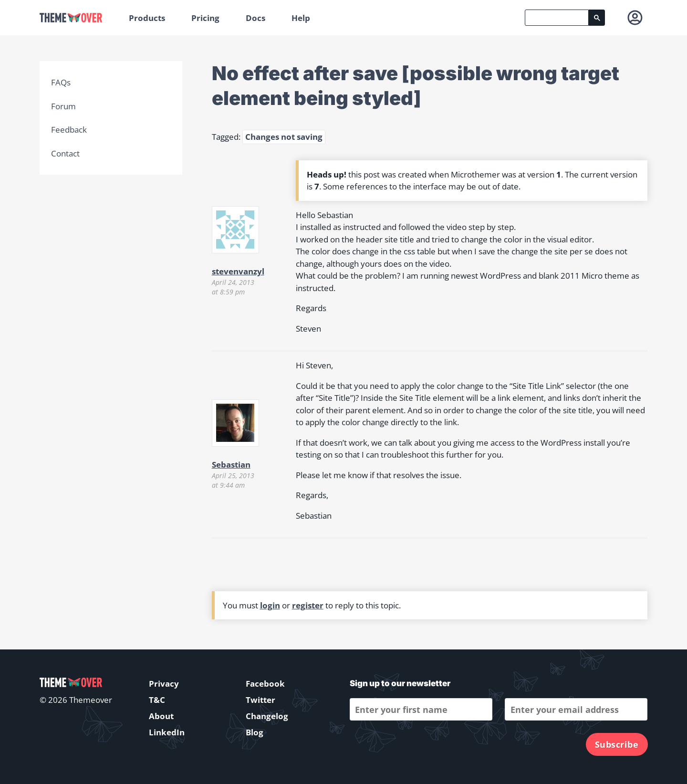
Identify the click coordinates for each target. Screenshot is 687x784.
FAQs (61, 82)
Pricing (205, 18)
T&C (157, 700)
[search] (557, 18)
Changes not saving (284, 137)
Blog (255, 732)
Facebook (265, 684)
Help (301, 18)
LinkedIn (167, 732)
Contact (65, 153)
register (308, 605)
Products (147, 18)
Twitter (260, 700)
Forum (63, 106)
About (161, 716)
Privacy (164, 684)
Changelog (267, 716)
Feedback (69, 130)
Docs (255, 18)
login (270, 605)
